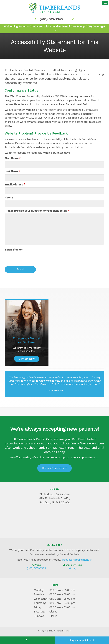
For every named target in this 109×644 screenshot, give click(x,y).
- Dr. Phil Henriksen (54, 390)
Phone (9, 197)
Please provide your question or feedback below (37, 210)
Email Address (15, 184)
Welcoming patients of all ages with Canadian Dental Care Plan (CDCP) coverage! (54, 26)
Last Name (13, 170)
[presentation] (28, 258)
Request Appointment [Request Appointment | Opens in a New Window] (54, 467)
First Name (13, 157)
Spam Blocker (14, 249)
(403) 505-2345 (51, 18)
